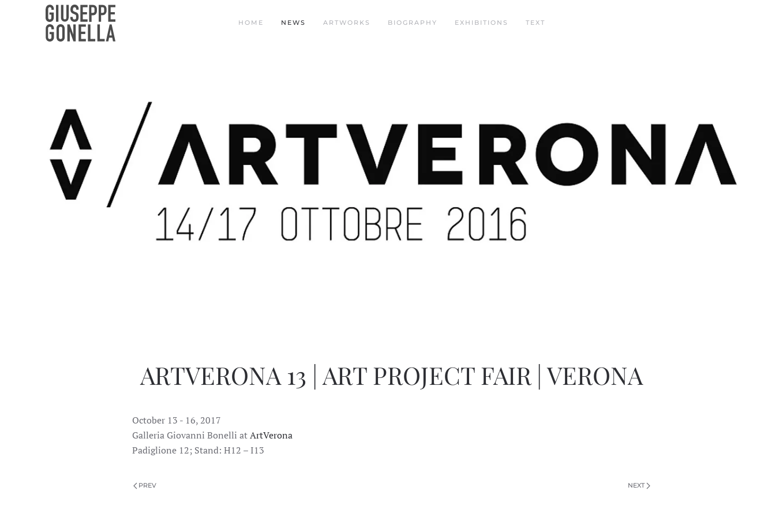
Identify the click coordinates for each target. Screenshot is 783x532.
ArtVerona (271, 435)
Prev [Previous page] (145, 485)
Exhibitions (482, 23)
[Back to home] (82, 23)
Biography (413, 23)
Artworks (347, 23)
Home (251, 23)
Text (535, 23)
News (293, 23)
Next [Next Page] (639, 485)
